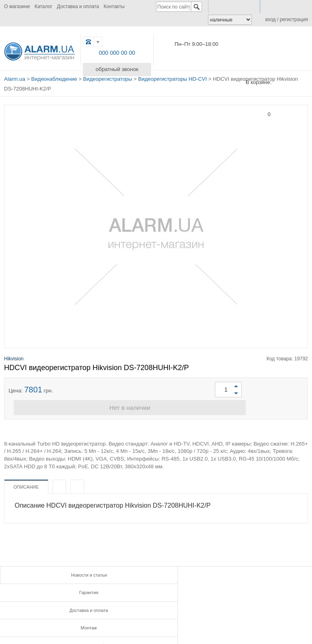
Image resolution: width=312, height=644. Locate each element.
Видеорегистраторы (108, 78)
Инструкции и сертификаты (156, 589)
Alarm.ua (15, 78)
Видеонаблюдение (54, 78)
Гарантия (156, 573)
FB (99, 616)
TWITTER (135, 616)
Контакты (114, 6)
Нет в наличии (156, 406)
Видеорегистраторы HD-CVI (172, 78)
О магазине (17, 6)
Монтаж (52, 589)
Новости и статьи (52, 573)
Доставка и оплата (78, 6)
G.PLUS (117, 616)
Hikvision (14, 356)
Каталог (43, 6)
